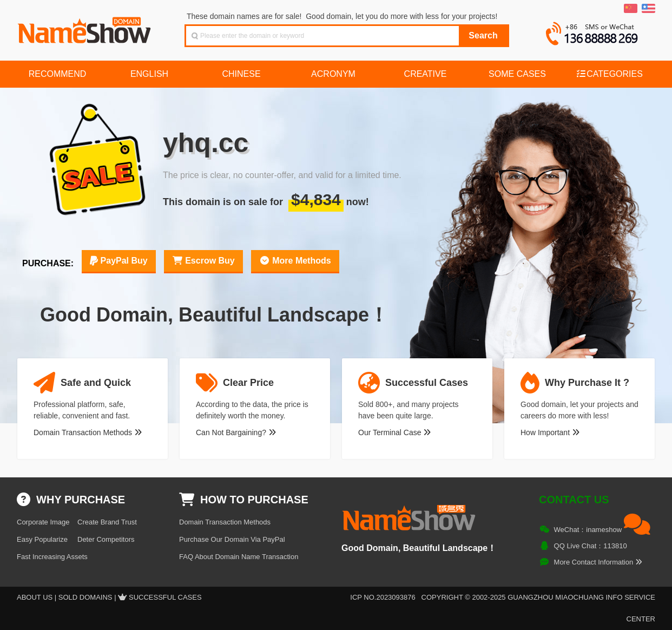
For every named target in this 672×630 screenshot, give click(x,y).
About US (35, 597)
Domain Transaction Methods (88, 432)
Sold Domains (85, 597)
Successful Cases (165, 597)
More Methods (295, 261)
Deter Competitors (106, 539)
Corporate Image (43, 522)
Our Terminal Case (394, 432)
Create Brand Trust (107, 522)
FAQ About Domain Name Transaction (239, 557)
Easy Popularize (42, 539)
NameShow (85, 27)
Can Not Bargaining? (236, 432)
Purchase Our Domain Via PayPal (232, 539)
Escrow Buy (203, 261)
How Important (550, 432)
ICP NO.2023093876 (383, 597)
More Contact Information (598, 562)
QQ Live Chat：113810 (591, 546)
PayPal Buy (119, 261)
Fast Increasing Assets (52, 557)
